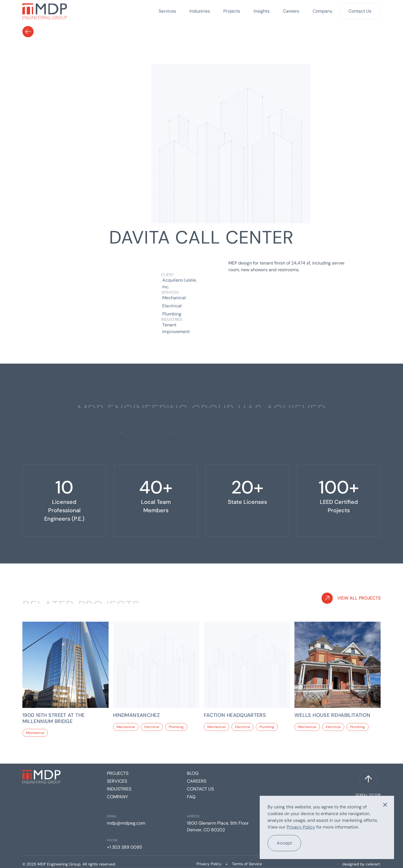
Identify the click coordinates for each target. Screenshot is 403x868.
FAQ (191, 797)
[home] (45, 11)
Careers (291, 11)
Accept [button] (284, 843)
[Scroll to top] (368, 784)
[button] (385, 805)
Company (323, 11)
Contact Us (360, 11)
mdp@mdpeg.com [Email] (126, 823)
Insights (262, 11)
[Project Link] (65, 718)
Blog (193, 773)
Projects (232, 11)
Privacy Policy (209, 864)
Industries (200, 11)
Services (167, 11)
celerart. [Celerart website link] (373, 864)
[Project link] (65, 665)
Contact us (200, 789)
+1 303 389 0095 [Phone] (125, 847)
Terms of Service (247, 864)
